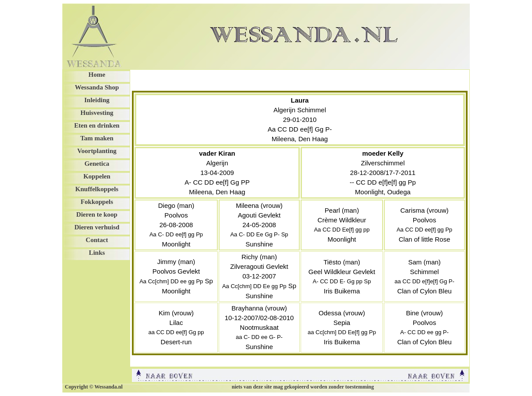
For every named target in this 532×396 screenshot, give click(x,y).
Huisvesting (97, 113)
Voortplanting (97, 151)
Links (97, 253)
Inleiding (97, 100)
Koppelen (97, 176)
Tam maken (97, 138)
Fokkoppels (97, 202)
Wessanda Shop (97, 87)
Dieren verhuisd (97, 227)
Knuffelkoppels (97, 189)
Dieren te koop (97, 214)
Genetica (97, 164)
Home (97, 75)
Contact (97, 240)
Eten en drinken (97, 125)
